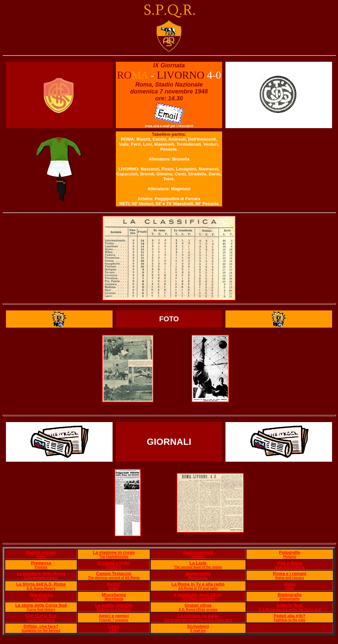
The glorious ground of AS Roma (114, 578)
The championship (114, 557)
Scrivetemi (198, 626)
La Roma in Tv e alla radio (198, 584)
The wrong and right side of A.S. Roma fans (198, 620)
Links (114, 626)
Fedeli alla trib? (290, 616)
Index (41, 557)
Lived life (41, 599)
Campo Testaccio (114, 573)
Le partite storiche (114, 605)
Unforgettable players (41, 578)
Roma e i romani (290, 573)
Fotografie (290, 552)
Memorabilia (198, 573)
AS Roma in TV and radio (198, 588)
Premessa (41, 563)
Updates (198, 557)
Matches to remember (114, 609)
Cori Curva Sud (41, 616)
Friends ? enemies (114, 620)
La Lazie (198, 563)
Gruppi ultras (198, 605)
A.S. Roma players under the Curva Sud (290, 609)
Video (290, 584)
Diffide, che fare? (41, 626)
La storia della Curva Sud (41, 605)
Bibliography (290, 599)
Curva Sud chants (41, 620)
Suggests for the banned (41, 631)
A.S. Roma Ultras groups (198, 609)
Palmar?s (114, 567)
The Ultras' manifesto (198, 599)
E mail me (198, 631)
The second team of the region (198, 567)
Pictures (290, 557)
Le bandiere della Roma (41, 573)
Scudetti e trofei (114, 563)
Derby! (114, 584)
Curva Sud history (41, 609)
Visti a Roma (289, 563)
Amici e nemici (114, 616)
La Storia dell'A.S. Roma (41, 584)
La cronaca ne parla (198, 616)
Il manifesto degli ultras (198, 595)
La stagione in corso (114, 552)
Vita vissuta (41, 595)
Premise (41, 567)
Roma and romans (290, 578)
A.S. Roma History (41, 588)
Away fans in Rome (290, 567)
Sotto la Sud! (289, 605)
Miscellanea (114, 595)
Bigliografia (290, 595)
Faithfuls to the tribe (289, 620)
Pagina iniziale (41, 552)
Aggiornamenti (198, 552)
